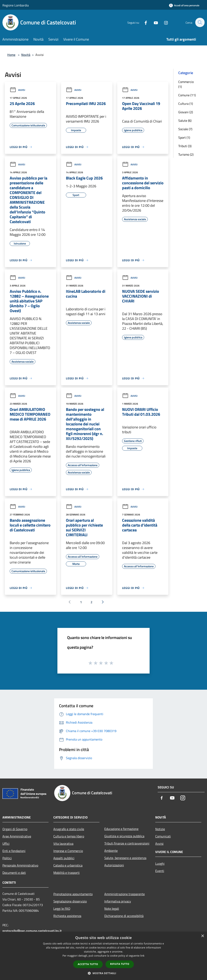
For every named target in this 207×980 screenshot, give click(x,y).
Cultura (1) (186, 104)
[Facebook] (144, 22)
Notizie (160, 829)
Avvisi (17, 90)
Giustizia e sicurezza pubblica (124, 836)
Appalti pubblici (64, 858)
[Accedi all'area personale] (184, 5)
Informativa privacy (118, 901)
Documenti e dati (14, 873)
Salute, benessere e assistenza (125, 858)
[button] (103, 973)
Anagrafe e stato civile (69, 829)
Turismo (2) (186, 154)
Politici (7, 858)
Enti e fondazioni (14, 851)
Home (11, 55)
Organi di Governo (15, 829)
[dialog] (103, 956)
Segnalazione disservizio (70, 901)
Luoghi (160, 864)
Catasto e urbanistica (68, 865)
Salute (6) (185, 121)
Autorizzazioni (114, 865)
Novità (26, 55)
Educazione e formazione (121, 829)
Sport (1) (184, 137)
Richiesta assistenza (67, 916)
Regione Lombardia (16, 5)
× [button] (202, 936)
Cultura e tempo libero (69, 836)
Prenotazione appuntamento (73, 894)
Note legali (112, 909)
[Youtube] (154, 22)
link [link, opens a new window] (142, 956)
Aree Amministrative (17, 836)
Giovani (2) (186, 112)
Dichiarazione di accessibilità (124, 916)
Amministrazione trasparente (125, 894)
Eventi (160, 871)
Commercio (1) (186, 84)
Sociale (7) (185, 129)
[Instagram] (164, 22)
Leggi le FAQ (62, 909)
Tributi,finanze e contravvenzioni (127, 843)
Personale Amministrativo (20, 865)
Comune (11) (187, 95)
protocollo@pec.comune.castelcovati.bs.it (32, 931)
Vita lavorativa (63, 844)
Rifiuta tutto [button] (120, 964)
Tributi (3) (185, 146)
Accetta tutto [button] (88, 964)
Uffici (6, 844)
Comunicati (163, 836)
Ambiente (111, 851)
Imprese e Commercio (68, 851)
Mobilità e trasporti (67, 873)
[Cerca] (200, 22)
